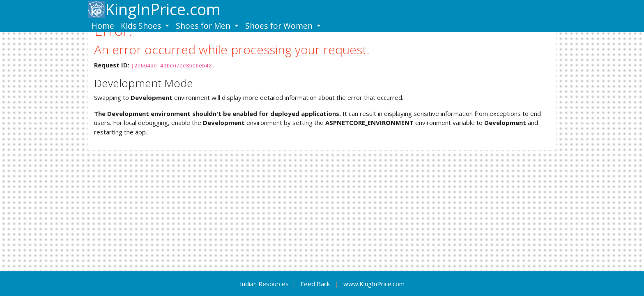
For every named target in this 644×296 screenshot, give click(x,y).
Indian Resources (264, 284)
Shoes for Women (280, 26)
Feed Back (315, 284)
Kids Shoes (142, 26)
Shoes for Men (204, 26)
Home (103, 26)
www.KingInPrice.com (374, 284)
